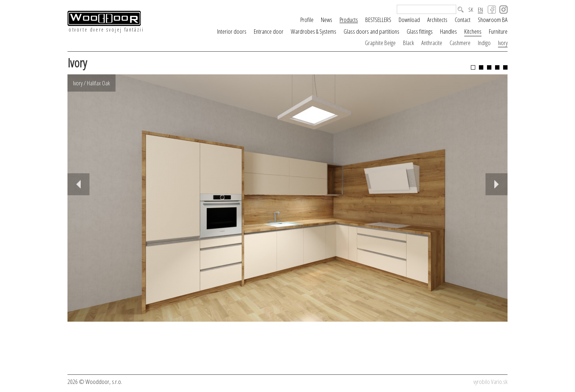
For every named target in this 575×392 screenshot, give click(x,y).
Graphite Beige (380, 43)
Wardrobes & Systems (314, 31)
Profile (307, 20)
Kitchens (473, 31)
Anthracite (432, 43)
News (327, 20)
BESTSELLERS (378, 20)
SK (471, 10)
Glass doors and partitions (371, 31)
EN (480, 10)
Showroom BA (493, 20)
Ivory (503, 43)
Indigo (484, 43)
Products (349, 20)
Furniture (498, 31)
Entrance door (269, 31)
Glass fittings (420, 31)
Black (409, 43)
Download (409, 20)
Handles (448, 31)
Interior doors (232, 31)
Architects (437, 20)
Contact (463, 20)
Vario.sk (499, 382)
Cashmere (460, 43)
